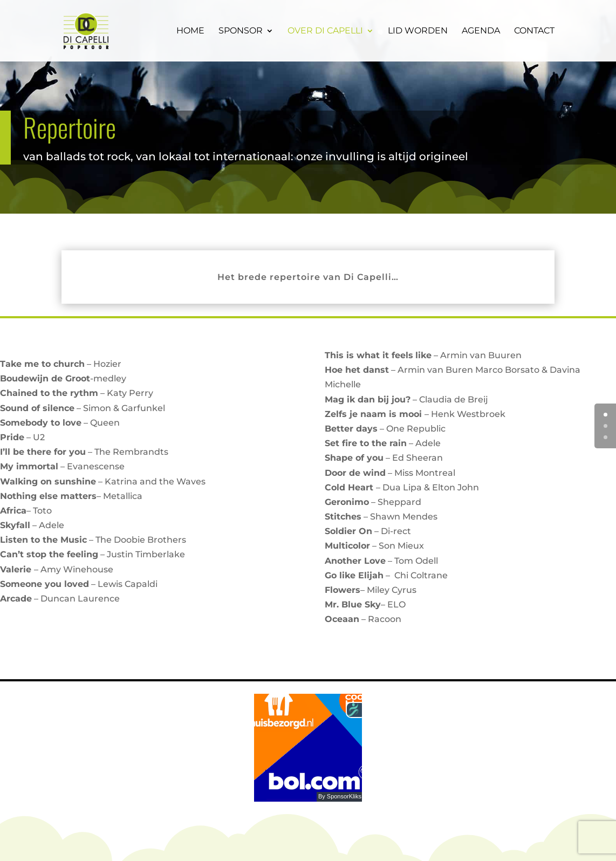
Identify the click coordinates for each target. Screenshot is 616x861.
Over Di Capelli (325, 31)
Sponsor (241, 31)
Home (190, 31)
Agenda (481, 31)
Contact (534, 31)
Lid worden (418, 31)
